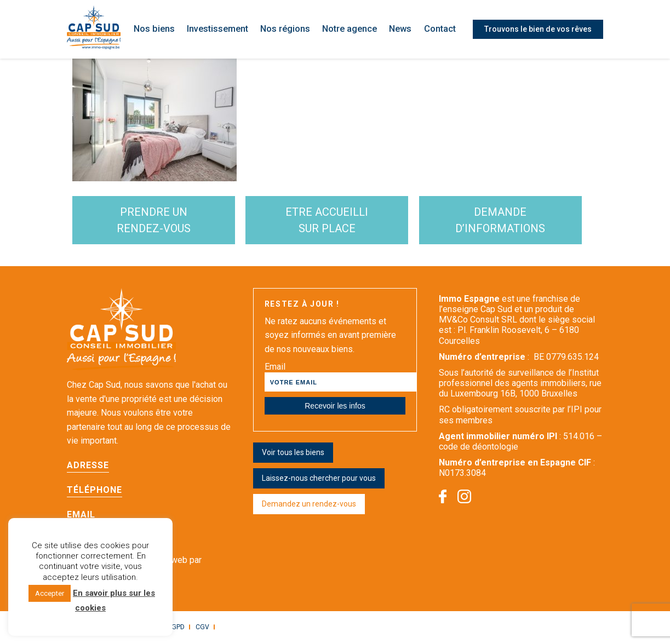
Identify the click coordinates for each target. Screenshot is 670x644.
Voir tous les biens (293, 453)
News (402, 29)
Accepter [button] (50, 593)
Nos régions (289, 29)
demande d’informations (512, 221)
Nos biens (159, 29)
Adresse (88, 466)
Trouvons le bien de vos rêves (538, 29)
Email (81, 516)
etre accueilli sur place (334, 221)
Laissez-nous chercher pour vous (319, 479)
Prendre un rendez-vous (156, 221)
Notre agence (352, 29)
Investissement (222, 29)
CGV (200, 628)
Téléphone (95, 491)
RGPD (174, 628)
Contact (441, 29)
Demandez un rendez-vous (309, 505)
